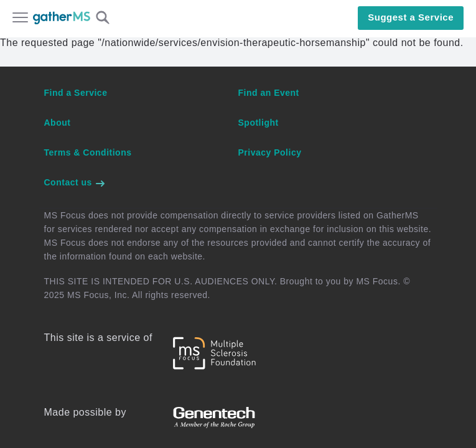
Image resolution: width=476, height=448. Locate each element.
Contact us (75, 182)
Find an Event (269, 93)
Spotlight (259, 123)
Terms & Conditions (88, 152)
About (58, 123)
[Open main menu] (20, 19)
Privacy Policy (270, 152)
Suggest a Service (411, 17)
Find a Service (76, 93)
